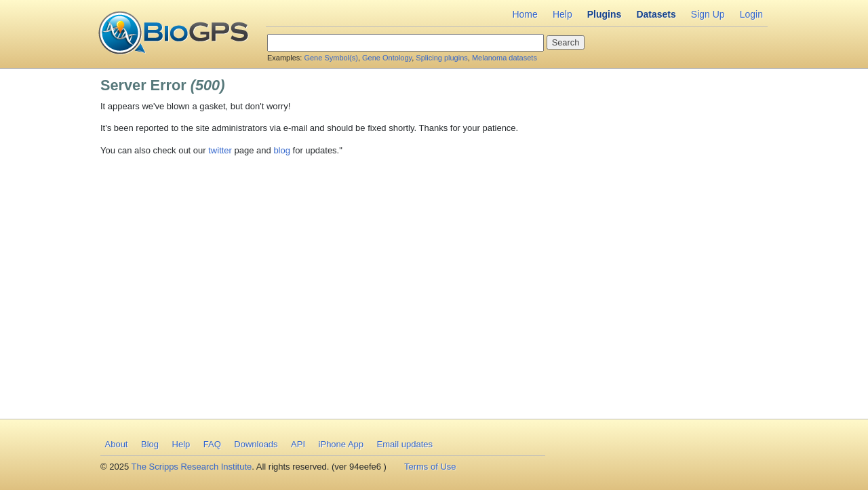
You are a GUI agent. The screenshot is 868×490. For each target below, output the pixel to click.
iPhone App (341, 444)
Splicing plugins (441, 58)
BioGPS (173, 34)
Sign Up (708, 14)
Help (563, 14)
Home (525, 14)
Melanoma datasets (505, 58)
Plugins (605, 14)
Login (751, 14)
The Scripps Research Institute (192, 467)
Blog (150, 444)
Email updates (405, 444)
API (298, 444)
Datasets (656, 14)
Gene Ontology (387, 58)
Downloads (256, 444)
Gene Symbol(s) (331, 58)
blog (282, 150)
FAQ (212, 444)
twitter (220, 150)
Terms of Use (430, 467)
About (117, 444)
